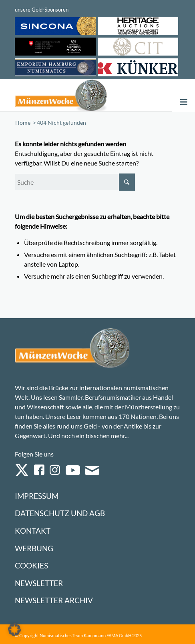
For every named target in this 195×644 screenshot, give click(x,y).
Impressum (37, 496)
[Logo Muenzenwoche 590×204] (64, 95)
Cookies (31, 565)
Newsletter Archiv (54, 600)
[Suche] (75, 182)
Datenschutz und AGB (60, 513)
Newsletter (39, 583)
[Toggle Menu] (184, 102)
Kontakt (33, 531)
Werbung (34, 548)
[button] (14, 630)
